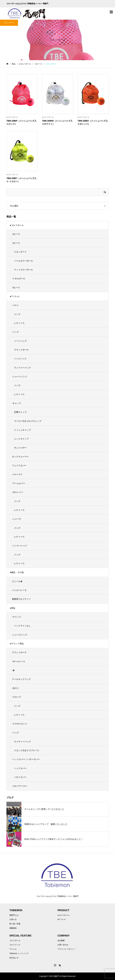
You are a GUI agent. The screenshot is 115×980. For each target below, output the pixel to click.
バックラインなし (22, 626)
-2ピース (16, 243)
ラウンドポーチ (21, 350)
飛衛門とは (14, 915)
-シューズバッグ (20, 635)
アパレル (13, 949)
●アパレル (15, 296)
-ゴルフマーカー (20, 786)
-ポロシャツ (18, 492)
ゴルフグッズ (15, 945)
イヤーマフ (17, 474)
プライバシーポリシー (66, 949)
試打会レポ (14, 958)
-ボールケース (19, 661)
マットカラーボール (24, 270)
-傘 (13, 670)
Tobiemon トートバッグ (19, 953)
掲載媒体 (13, 928)
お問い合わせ (63, 945)
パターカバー (20, 777)
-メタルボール (19, 278)
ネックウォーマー (20, 457)
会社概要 (61, 941)
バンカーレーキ (19, 590)
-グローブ (17, 697)
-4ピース (16, 234)
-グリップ (17, 617)
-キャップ (17, 403)
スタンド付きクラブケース (27, 750)
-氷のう (15, 688)
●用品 (13, 608)
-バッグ (15, 332)
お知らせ (13, 919)
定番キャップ (20, 412)
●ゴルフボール (17, 225)
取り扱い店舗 (15, 924)
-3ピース (16, 288)
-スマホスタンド (20, 724)
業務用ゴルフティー (21, 599)
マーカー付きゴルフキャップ (28, 421)
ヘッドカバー (20, 768)
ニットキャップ (21, 439)
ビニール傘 (17, 581)
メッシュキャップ (22, 430)
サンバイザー (20, 448)
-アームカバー (19, 483)
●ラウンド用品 (17, 644)
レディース (19, 323)
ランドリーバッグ (22, 368)
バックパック (20, 359)
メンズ (17, 314)
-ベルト (15, 305)
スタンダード (20, 252)
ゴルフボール (15, 941)
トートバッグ (20, 341)
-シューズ (17, 519)
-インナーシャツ (20, 546)
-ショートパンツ (20, 376)
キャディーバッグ (22, 742)
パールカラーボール (24, 261)
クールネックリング (21, 679)
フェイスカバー (19, 465)
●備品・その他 (17, 572)
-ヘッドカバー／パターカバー (26, 759)
